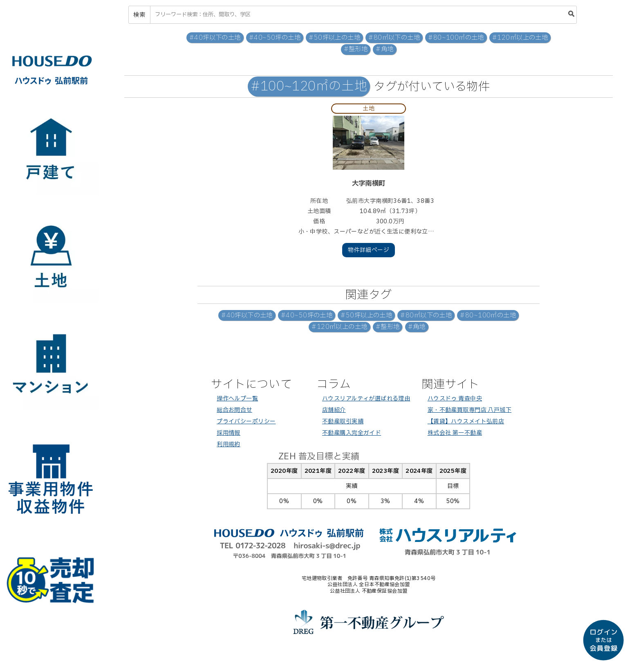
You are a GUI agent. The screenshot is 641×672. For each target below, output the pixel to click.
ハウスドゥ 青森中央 (455, 399)
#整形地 (356, 49)
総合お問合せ (234, 410)
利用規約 (229, 444)
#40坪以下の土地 (215, 38)
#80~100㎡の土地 (456, 38)
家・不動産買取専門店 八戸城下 (470, 410)
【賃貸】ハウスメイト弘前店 (466, 421)
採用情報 (229, 433)
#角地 (384, 49)
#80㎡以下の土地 (394, 38)
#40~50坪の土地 (275, 38)
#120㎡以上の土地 (520, 38)
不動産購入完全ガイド (352, 433)
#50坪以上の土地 (334, 38)
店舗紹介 (334, 410)
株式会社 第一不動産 (455, 433)
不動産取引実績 (343, 421)
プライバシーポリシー (246, 421)
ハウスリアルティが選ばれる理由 (366, 399)
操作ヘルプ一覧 (237, 399)
